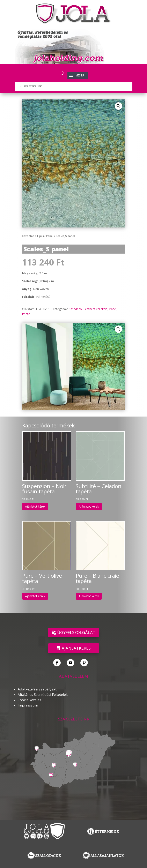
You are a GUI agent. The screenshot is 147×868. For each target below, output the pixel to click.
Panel (50, 236)
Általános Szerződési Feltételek (43, 694)
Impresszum (28, 705)
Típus (40, 236)
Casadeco (75, 309)
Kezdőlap (28, 236)
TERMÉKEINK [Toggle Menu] (31, 86)
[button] (118, 106)
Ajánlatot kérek (35, 506)
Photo (26, 314)
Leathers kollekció (95, 309)
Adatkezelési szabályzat (37, 689)
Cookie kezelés (29, 700)
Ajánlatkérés (76, 648)
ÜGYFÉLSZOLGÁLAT (76, 632)
